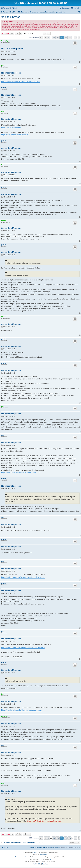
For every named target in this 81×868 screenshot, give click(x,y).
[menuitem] (15, 8)
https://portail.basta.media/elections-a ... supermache (21, 710)
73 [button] (70, 37)
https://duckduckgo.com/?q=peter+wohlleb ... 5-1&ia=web (23, 577)
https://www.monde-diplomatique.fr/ (15, 135)
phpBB (34, 852)
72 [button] (66, 37)
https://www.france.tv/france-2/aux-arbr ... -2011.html (21, 472)
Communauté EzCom (22, 857)
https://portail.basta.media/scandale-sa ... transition (21, 81)
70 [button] (58, 37)
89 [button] (76, 37)
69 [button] (54, 37)
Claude (4, 221)
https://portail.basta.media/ (11, 127)
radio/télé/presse (10, 17)
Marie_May (5, 41)
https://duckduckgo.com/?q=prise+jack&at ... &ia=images (23, 647)
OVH (50, 859)
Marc (3, 65)
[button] (41, 37)
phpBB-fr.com (44, 855)
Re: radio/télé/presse (12, 49)
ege (2, 435)
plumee (4, 88)
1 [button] (49, 37)
